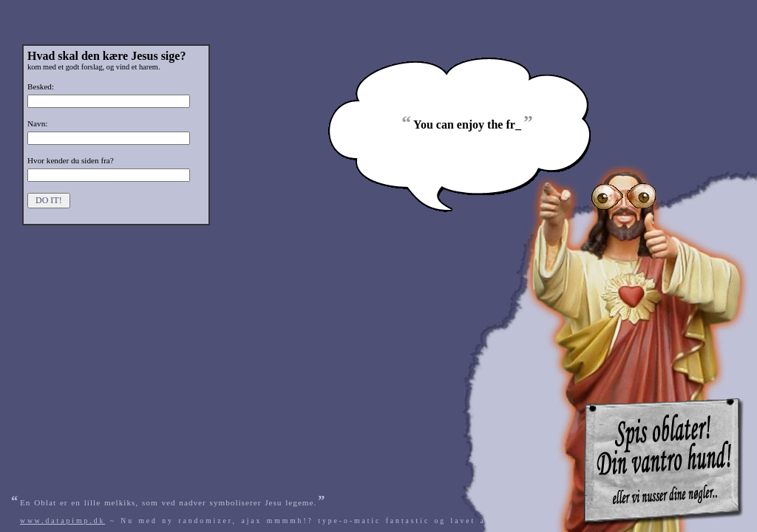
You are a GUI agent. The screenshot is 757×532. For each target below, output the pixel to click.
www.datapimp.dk (62, 521)
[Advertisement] (580, 9)
